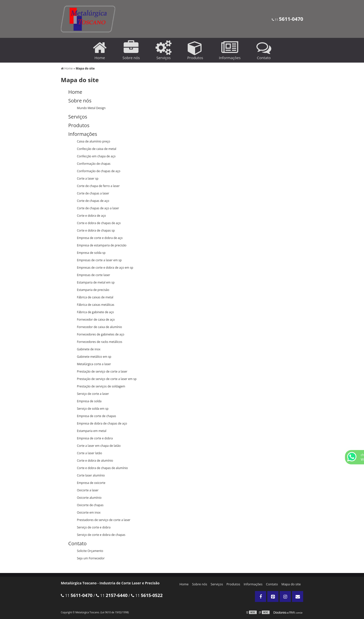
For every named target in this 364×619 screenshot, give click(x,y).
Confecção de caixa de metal (97, 149)
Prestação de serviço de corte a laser (102, 371)
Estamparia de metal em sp (96, 282)
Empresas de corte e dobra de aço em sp (105, 268)
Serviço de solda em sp (93, 409)
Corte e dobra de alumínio (95, 461)
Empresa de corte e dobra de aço (100, 238)
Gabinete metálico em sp (94, 357)
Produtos (233, 584)
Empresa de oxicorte (91, 483)
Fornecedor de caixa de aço (96, 320)
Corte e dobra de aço (91, 216)
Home (184, 584)
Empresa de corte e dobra (95, 438)
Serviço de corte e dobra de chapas (101, 535)
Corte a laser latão (90, 453)
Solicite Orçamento (90, 551)
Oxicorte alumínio (89, 498)
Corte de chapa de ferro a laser (98, 186)
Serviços (217, 584)
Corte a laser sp (88, 179)
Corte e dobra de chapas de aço (99, 223)
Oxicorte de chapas (90, 505)
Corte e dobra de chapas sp (96, 230)
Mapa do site (291, 584)
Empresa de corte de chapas (96, 416)
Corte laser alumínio (91, 475)
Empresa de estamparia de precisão (102, 245)
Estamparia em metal (92, 431)
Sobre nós (200, 584)
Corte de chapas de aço (93, 201)
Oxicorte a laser (88, 490)
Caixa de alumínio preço (93, 141)
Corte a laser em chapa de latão (99, 446)
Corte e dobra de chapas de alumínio (102, 468)
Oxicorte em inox (89, 512)
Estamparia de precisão (93, 290)
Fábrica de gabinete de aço (95, 312)
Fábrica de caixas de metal (95, 297)
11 (287, 20)
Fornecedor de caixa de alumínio (99, 327)
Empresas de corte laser (93, 275)
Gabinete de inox (89, 349)
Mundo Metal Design (91, 108)
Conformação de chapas (94, 164)
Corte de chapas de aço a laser (98, 208)
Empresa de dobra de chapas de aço (102, 423)
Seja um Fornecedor (91, 558)
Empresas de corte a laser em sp (99, 260)
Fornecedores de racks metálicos (100, 342)
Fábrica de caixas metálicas (96, 305)
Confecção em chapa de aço (96, 156)
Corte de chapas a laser (93, 193)
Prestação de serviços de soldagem (101, 386)
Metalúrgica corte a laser (94, 364)
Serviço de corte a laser (93, 394)
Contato (272, 584)
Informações (253, 584)
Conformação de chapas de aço (99, 171)
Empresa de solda (89, 401)
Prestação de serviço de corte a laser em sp (107, 379)
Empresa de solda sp (91, 253)
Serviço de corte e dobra (94, 527)
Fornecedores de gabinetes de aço (101, 334)
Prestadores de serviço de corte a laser (104, 520)
